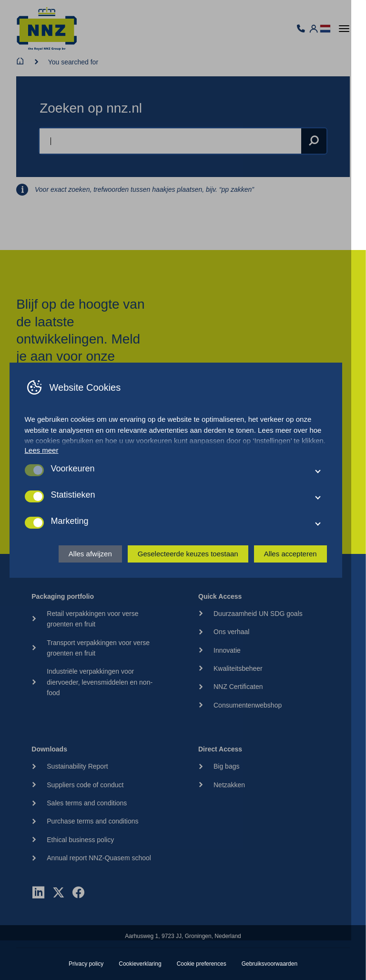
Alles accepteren (305, 574)
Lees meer (42, 470)
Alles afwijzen (105, 574)
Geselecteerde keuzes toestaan (202, 574)
